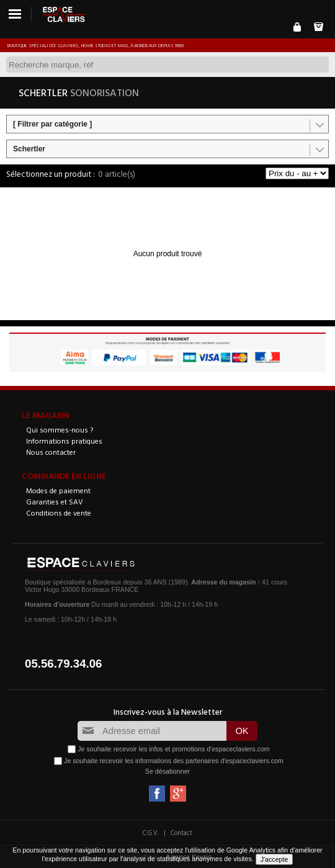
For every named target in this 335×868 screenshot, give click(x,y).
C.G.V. (151, 833)
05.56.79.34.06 (64, 664)
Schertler (29, 149)
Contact (181, 833)
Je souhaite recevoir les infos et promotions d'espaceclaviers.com (173, 749)
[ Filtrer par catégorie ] (52, 124)
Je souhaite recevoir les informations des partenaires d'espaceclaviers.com (174, 761)
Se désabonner (167, 771)
